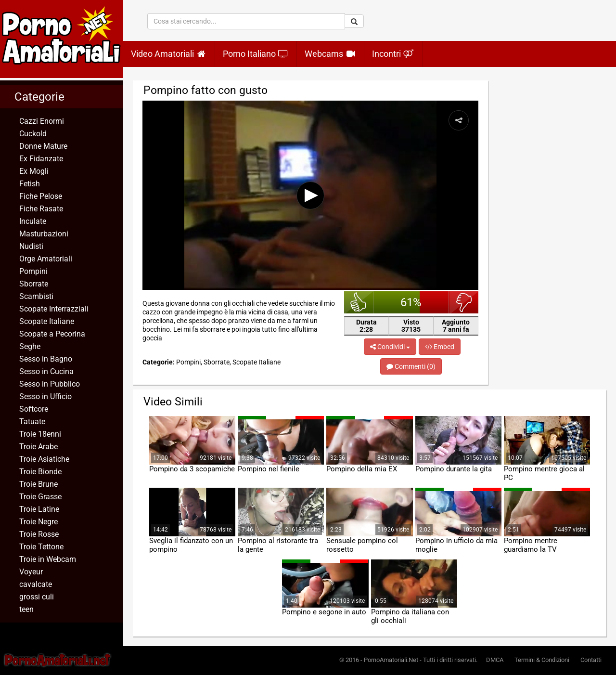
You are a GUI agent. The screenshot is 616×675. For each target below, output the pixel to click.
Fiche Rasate (41, 209)
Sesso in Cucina (46, 371)
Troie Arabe (38, 447)
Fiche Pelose (41, 196)
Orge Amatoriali (46, 259)
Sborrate (34, 284)
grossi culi (37, 597)
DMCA (495, 660)
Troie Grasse (40, 497)
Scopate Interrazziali (54, 309)
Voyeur (31, 572)
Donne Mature (43, 146)
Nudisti (31, 246)
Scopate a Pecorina (52, 334)
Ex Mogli (34, 171)
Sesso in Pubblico (50, 384)
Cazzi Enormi (42, 121)
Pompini (33, 271)
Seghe (30, 346)
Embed (440, 347)
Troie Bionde (40, 472)
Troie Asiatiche (44, 459)
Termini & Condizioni (542, 660)
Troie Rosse (39, 534)
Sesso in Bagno (46, 359)
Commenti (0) (411, 366)
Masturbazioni (44, 234)
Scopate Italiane (47, 321)
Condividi (390, 347)
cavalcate (36, 584)
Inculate (33, 221)
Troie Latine (39, 509)
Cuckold (33, 134)
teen (26, 609)
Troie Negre (38, 522)
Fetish (30, 184)
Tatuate (32, 422)
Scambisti (36, 296)
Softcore (34, 409)
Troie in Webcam (48, 559)
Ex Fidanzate (41, 159)
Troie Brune (38, 484)
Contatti (591, 660)
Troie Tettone (41, 547)
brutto (464, 302)
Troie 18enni (40, 434)
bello (359, 302)
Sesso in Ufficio (45, 396)
